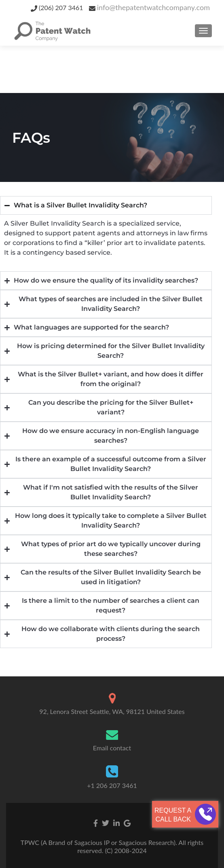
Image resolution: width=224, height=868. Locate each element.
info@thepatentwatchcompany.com (153, 7)
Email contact (112, 748)
